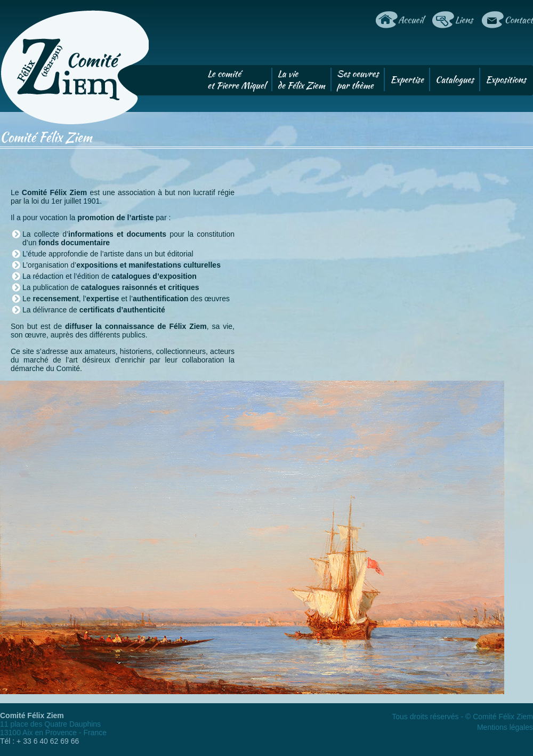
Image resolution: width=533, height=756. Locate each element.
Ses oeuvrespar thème (358, 79)
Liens (464, 20)
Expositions (506, 79)
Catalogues (455, 79)
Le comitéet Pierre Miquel (237, 79)
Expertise (407, 79)
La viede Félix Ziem (301, 79)
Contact (519, 20)
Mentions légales (505, 727)
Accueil (411, 20)
